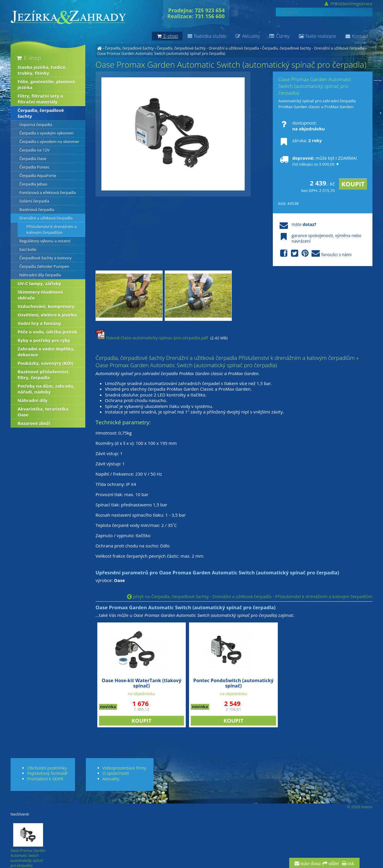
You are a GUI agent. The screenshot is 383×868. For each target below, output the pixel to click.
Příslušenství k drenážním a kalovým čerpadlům (52, 229)
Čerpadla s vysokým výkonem (46, 133)
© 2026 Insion (360, 807)
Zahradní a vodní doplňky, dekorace (46, 352)
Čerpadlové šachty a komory (45, 258)
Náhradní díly (33, 400)
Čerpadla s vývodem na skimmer (49, 142)
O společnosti (116, 773)
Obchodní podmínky (47, 768)
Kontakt (356, 36)
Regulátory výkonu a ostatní (45, 241)
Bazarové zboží (34, 423)
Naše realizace (317, 36)
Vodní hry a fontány (39, 323)
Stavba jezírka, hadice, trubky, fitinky (42, 70)
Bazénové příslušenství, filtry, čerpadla (43, 375)
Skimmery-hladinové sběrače (40, 295)
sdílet (333, 864)
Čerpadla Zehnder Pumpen (44, 266)
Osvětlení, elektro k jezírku (47, 315)
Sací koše (28, 249)
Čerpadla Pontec (34, 167)
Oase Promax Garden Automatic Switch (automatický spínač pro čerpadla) (161, 53)
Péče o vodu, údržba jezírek (47, 332)
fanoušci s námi (315, 254)
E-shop (28, 58)
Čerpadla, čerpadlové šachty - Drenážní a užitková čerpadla (208, 48)
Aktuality (247, 36)
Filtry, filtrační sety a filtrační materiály (40, 99)
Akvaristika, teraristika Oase (43, 412)
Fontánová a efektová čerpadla (48, 193)
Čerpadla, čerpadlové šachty (129, 48)
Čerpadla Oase (33, 159)
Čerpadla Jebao (33, 184)
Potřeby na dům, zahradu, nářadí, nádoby (46, 389)
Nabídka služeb (207, 36)
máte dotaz (310, 864)
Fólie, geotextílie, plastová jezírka (46, 84)
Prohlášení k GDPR (45, 779)
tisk (350, 864)
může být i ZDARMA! (318, 161)
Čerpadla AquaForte (38, 176)
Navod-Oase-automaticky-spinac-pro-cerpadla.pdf (152, 338)
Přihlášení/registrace (348, 4)
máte (297, 224)
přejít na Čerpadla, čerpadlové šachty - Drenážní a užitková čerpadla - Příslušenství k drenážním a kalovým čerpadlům (250, 596)
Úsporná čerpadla (36, 125)
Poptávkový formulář (47, 773)
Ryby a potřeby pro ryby (44, 340)
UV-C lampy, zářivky (39, 283)
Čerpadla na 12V (34, 150)
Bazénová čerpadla (37, 210)
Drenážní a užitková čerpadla (46, 218)
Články (279, 36)
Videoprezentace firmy (124, 768)
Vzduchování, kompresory (46, 306)
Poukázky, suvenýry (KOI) (45, 363)
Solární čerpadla (34, 201)
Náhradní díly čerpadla (40, 275)
